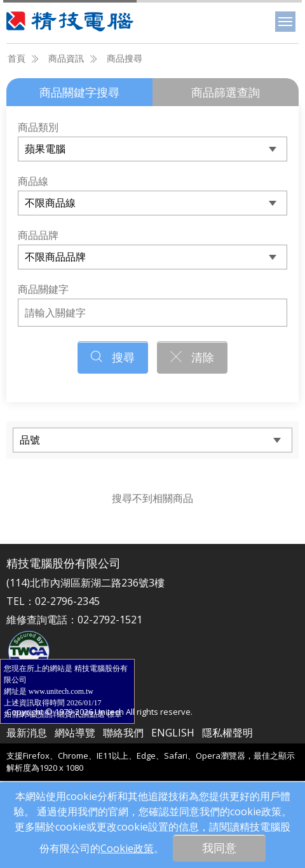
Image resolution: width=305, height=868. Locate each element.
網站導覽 (75, 733)
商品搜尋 (125, 58)
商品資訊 (66, 58)
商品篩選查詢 (226, 92)
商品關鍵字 (43, 289)
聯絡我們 (123, 733)
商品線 (33, 181)
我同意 (219, 848)
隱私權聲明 (227, 733)
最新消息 (27, 733)
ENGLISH (173, 733)
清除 (192, 357)
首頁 (17, 58)
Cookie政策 (127, 848)
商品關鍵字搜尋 (79, 92)
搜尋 (113, 357)
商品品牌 (38, 235)
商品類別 (38, 127)
